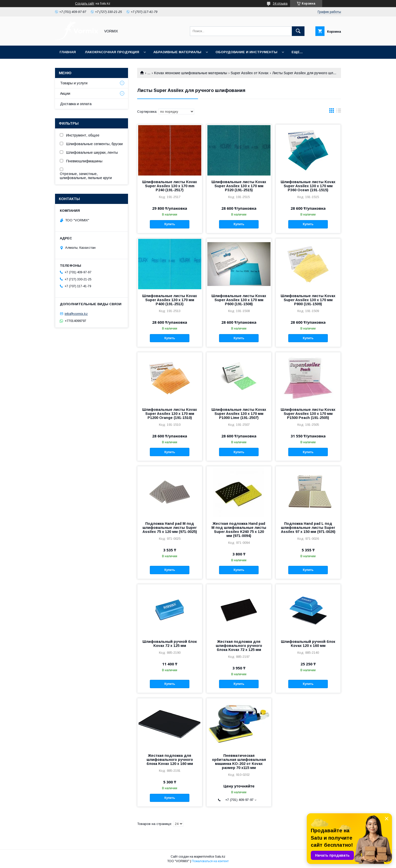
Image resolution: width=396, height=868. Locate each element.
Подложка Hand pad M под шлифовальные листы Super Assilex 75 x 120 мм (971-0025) (170, 528)
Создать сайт (85, 4)
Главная (68, 52)
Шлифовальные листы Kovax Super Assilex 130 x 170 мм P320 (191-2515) (239, 186)
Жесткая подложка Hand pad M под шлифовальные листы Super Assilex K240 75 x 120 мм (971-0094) (239, 530)
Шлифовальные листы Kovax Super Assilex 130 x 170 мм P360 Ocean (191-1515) (308, 186)
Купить (170, 224)
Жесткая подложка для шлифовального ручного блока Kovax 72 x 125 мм (239, 646)
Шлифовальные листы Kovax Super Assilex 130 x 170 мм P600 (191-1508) (239, 300)
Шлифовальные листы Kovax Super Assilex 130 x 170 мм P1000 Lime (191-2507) (239, 414)
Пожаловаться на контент (210, 861)
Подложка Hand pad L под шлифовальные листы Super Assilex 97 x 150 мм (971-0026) (308, 528)
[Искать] (298, 31)
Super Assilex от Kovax (250, 73)
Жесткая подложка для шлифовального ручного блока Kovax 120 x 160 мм (170, 760)
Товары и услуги (74, 83)
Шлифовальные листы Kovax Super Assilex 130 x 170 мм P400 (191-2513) (170, 300)
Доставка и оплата (76, 104)
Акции (65, 93)
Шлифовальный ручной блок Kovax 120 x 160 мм (308, 644)
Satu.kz (220, 857)
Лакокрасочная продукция (112, 52)
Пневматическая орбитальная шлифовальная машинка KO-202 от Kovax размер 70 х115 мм (239, 762)
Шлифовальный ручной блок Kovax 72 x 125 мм (170, 644)
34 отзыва (280, 4)
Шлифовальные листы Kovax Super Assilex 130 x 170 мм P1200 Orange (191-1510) (170, 414)
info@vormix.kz (76, 314)
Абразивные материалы (177, 52)
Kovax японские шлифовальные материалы (191, 73)
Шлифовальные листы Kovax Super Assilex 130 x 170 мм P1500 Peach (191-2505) (308, 414)
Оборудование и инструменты (246, 52)
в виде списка (339, 112)
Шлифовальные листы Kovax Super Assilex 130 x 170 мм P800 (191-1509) (308, 300)
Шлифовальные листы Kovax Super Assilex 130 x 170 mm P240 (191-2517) (170, 186)
